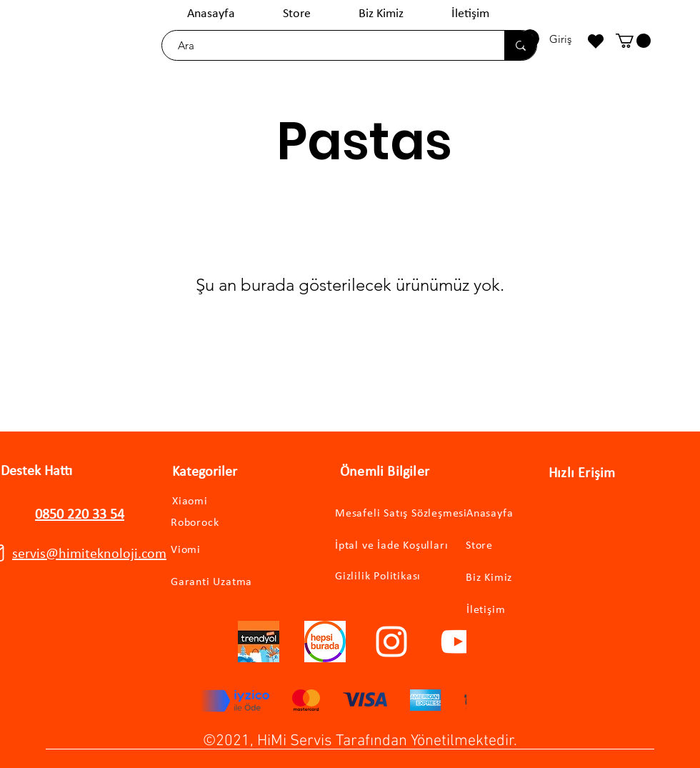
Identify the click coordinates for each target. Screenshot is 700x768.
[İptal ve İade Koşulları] (405, 546)
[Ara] (326, 45)
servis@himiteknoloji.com (89, 554)
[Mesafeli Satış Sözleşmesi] (412, 514)
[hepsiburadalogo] (325, 642)
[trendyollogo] (259, 642)
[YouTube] (458, 642)
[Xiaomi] (205, 502)
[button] (633, 41)
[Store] (526, 546)
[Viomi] (210, 550)
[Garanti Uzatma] (231, 583)
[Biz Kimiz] (526, 578)
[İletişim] (527, 610)
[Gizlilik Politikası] (386, 577)
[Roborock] (216, 523)
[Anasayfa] (527, 514)
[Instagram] (391, 642)
